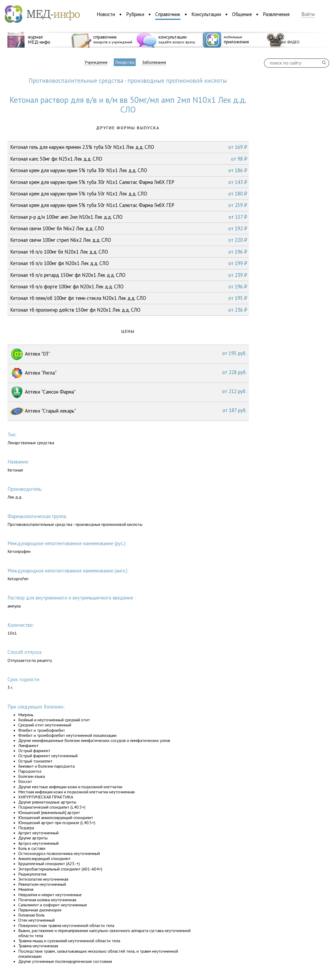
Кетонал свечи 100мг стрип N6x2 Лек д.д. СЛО (129, 240)
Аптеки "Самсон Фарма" (128, 392)
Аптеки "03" (128, 354)
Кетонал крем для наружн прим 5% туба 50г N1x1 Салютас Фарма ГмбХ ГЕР (129, 205)
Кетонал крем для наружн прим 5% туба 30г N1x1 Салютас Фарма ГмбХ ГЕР (129, 182)
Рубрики (135, 14)
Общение (242, 14)
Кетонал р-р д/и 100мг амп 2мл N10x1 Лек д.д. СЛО (129, 217)
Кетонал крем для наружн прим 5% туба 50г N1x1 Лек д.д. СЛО (129, 194)
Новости (106, 14)
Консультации (206, 14)
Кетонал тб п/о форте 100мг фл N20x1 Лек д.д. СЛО (129, 287)
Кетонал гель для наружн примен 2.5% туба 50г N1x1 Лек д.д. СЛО (129, 147)
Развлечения (276, 14)
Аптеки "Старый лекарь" (128, 411)
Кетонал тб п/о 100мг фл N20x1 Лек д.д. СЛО (129, 263)
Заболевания (154, 62)
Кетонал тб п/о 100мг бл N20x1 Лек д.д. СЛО (129, 252)
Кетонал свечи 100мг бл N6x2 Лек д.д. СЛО (129, 228)
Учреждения (96, 62)
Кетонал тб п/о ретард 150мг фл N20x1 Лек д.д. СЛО (129, 275)
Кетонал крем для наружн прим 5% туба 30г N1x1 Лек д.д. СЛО (129, 170)
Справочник (168, 14)
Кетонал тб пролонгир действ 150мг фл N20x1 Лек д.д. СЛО (129, 310)
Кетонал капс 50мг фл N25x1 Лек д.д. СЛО (129, 159)
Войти (308, 14)
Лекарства (125, 62)
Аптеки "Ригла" (128, 373)
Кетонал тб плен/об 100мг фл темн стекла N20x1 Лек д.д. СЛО (129, 298)
